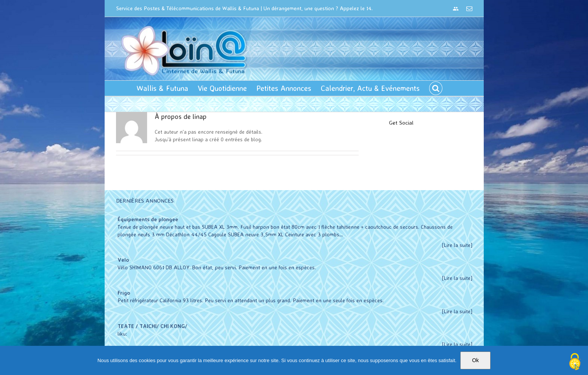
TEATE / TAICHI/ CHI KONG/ (151, 326)
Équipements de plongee (146, 219)
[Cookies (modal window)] (575, 362)
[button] (434, 88)
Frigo (122, 293)
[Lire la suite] (455, 245)
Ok (475, 360)
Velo (121, 260)
